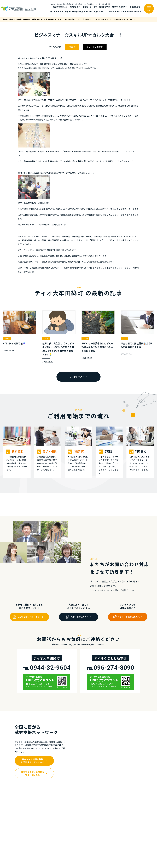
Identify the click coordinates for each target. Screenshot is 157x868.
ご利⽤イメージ (114, 11)
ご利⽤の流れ (75, 7)
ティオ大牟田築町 (95, 47)
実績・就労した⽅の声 (132, 11)
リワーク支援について (95, 11)
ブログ (72, 47)
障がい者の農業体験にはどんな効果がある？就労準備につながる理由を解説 (97, 347)
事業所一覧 (87, 7)
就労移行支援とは (60, 7)
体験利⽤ (79, 451)
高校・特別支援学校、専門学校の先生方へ (111, 7)
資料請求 (17, 451)
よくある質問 (135, 7)
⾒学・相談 (50, 451)
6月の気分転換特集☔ (14, 343)
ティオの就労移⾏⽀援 (74, 11)
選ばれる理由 (56, 11)
